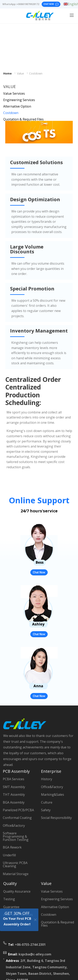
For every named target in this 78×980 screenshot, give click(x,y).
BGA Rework (12, 847)
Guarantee (11, 907)
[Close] (35, 920)
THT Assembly (14, 795)
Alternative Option (17, 106)
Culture (47, 802)
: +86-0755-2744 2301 (27, 945)
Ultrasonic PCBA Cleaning (15, 864)
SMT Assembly (14, 787)
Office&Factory (14, 826)
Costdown (36, 74)
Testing (9, 899)
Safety (46, 810)
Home (7, 74)
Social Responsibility (56, 818)
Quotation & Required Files (23, 119)
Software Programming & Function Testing (16, 836)
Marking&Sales (53, 795)
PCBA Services (14, 779)
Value (21, 74)
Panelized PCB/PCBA (18, 810)
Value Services (14, 93)
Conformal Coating (17, 818)
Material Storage (16, 874)
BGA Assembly (14, 802)
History (47, 779)
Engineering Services (19, 100)
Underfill (9, 855)
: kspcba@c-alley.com (30, 954)
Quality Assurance (17, 891)
